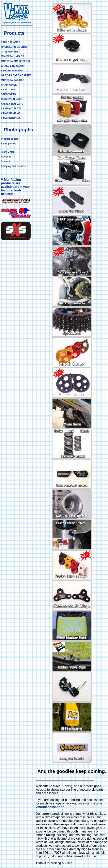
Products (14, 33)
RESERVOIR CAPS (12, 99)
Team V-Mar (8, 152)
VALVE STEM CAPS (12, 104)
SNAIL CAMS (8, 90)
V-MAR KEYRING (11, 113)
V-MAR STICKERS (11, 118)
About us (6, 157)
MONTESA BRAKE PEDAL (16, 61)
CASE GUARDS (10, 52)
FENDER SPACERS (12, 71)
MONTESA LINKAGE (13, 56)
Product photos (10, 139)
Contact (5, 161)
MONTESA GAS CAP (13, 80)
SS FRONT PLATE (11, 109)
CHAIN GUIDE (9, 85)
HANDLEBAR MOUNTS (14, 47)
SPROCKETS (8, 94)
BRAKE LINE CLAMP (13, 66)
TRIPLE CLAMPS (11, 42)
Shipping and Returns (13, 166)
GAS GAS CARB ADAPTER (16, 75)
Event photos (8, 144)
